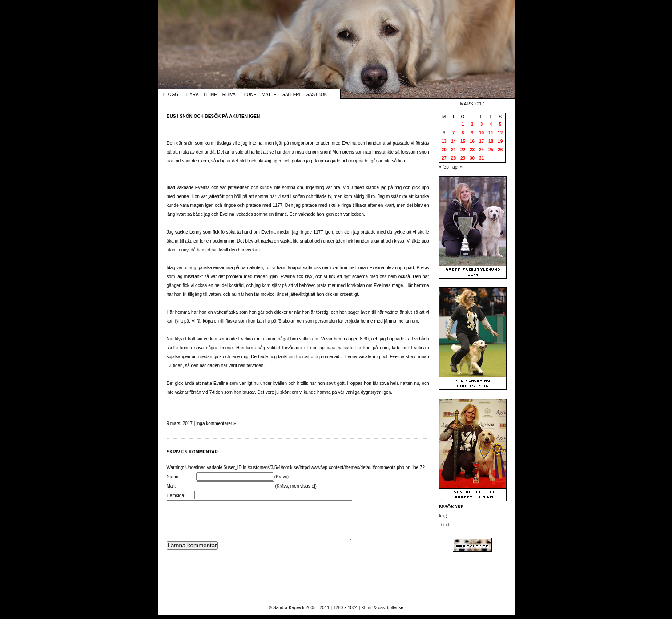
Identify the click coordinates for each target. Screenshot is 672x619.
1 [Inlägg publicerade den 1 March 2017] (463, 124)
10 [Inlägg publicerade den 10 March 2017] (481, 133)
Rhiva (229, 95)
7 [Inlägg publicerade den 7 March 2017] (454, 133)
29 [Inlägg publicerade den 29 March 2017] (463, 158)
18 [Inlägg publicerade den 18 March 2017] (491, 141)
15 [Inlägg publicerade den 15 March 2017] (463, 141)
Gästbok (316, 95)
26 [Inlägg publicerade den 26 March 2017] (500, 150)
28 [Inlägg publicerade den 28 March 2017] (453, 158)
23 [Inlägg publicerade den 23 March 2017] (472, 150)
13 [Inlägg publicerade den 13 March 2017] (444, 141)
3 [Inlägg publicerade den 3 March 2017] (482, 124)
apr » (457, 167)
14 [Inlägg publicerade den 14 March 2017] (453, 141)
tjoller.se (395, 608)
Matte (269, 95)
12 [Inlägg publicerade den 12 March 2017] (500, 133)
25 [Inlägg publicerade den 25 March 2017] (491, 150)
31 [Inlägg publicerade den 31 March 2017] (481, 158)
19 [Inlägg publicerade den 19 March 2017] (500, 141)
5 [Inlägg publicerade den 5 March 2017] (500, 124)
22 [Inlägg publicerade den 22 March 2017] (463, 150)
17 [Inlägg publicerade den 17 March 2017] (481, 141)
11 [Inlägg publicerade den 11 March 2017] (491, 133)
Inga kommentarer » (216, 423)
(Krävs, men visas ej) (296, 486)
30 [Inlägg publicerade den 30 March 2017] (472, 158)
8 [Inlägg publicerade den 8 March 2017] (463, 133)
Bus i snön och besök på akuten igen (213, 116)
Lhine (211, 95)
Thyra (191, 95)
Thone (248, 95)
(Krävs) (282, 477)
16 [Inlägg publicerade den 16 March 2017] (472, 141)
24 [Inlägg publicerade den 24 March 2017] (481, 150)
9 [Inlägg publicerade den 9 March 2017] (472, 133)
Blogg (171, 95)
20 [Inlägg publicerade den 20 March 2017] (444, 150)
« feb (444, 167)
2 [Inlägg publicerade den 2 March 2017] (472, 124)
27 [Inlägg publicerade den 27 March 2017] (444, 158)
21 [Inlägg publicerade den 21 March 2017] (453, 150)
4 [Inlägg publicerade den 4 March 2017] (491, 124)
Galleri (291, 95)
